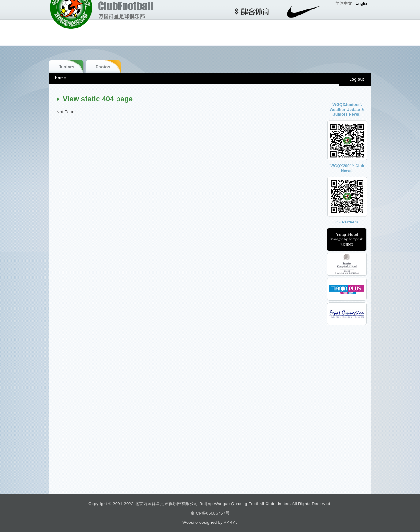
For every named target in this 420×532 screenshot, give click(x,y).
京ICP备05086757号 (210, 513)
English (363, 3)
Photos (103, 67)
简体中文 (344, 3)
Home (60, 78)
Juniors (67, 67)
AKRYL (231, 522)
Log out (357, 79)
